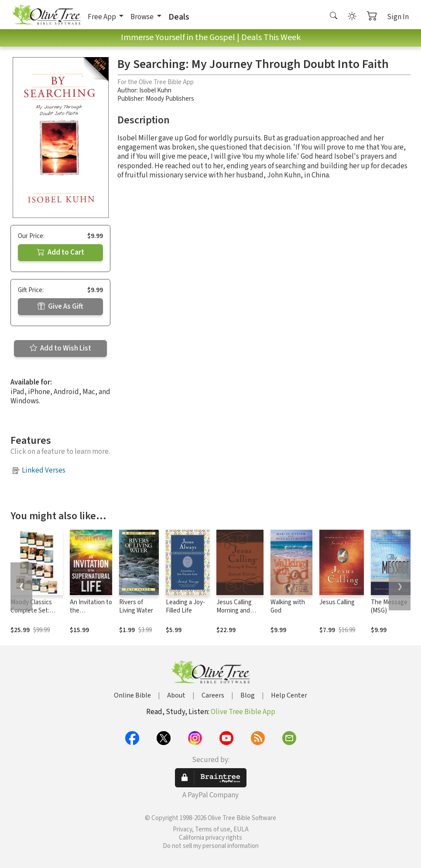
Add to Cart (61, 252)
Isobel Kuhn (155, 90)
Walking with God (288, 606)
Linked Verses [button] (44, 470)
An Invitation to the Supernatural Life (91, 615)
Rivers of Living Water (136, 606)
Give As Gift (60, 306)
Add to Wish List (60, 348)
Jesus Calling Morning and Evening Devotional (234, 615)
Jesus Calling (337, 602)
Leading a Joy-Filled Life (185, 606)
